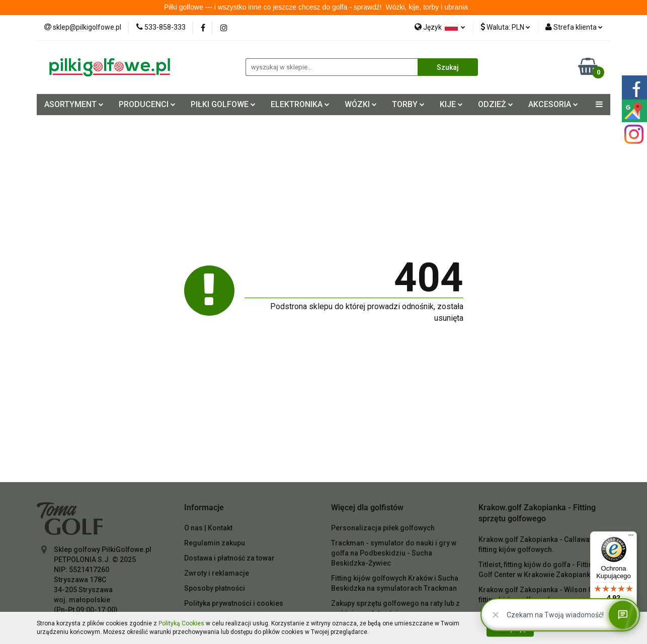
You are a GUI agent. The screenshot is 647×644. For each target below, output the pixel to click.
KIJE (451, 104)
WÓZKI (361, 104)
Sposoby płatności (215, 588)
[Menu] (631, 537)
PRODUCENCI (147, 104)
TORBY (408, 104)
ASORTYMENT (74, 104)
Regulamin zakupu (215, 543)
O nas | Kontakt (208, 528)
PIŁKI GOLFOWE (223, 104)
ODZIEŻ (496, 104)
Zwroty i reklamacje (217, 573)
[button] (204, 508)
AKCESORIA (553, 104)
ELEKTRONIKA (300, 104)
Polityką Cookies (181, 623)
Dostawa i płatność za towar (229, 558)
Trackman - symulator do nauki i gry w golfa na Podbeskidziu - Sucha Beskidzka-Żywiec (394, 553)
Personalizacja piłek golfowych (383, 528)
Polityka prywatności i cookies (234, 603)
